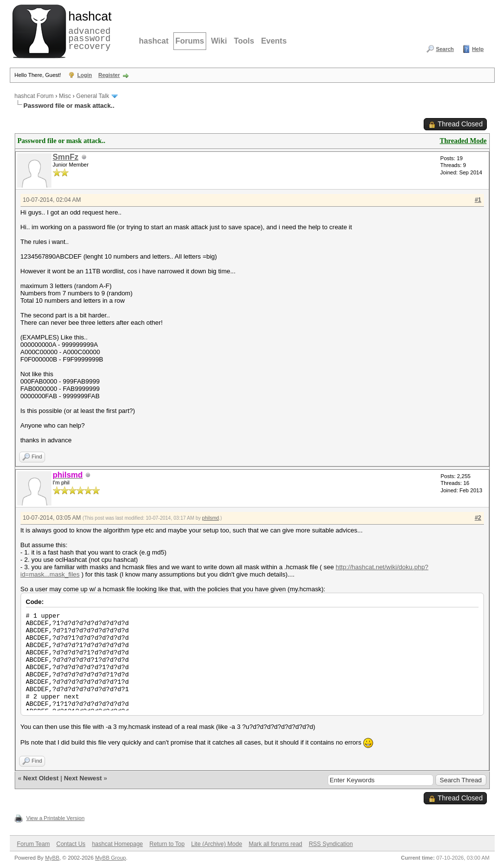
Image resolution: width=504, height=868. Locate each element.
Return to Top (167, 844)
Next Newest (83, 778)
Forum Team (34, 844)
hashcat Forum (34, 96)
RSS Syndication (331, 844)
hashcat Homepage (118, 844)
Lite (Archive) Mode (216, 844)
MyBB (52, 858)
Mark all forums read (276, 844)
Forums (190, 41)
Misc (65, 96)
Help (478, 49)
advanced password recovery (88, 30)
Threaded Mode (463, 141)
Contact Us (71, 844)
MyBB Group (110, 858)
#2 (478, 518)
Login (85, 75)
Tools (244, 41)
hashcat (154, 41)
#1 (478, 200)
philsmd (211, 518)
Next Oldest (41, 778)
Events (274, 41)
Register (109, 75)
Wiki (219, 41)
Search (445, 49)
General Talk (93, 96)
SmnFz (66, 157)
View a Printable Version (56, 818)
